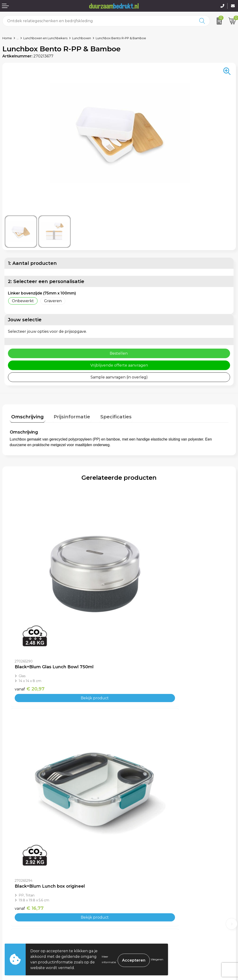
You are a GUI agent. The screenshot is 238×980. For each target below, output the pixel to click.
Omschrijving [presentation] (26, 415)
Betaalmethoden (18, 912)
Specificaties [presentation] (108, 415)
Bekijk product (64, 635)
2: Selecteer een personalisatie (46, 281)
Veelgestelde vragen (141, 849)
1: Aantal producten (32, 263)
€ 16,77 (138, 626)
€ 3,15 (136, 781)
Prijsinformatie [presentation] (67, 415)
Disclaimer (131, 926)
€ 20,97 (30, 626)
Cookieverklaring (137, 912)
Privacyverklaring (138, 919)
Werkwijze (131, 856)
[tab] (26, 416)
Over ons (130, 842)
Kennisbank (132, 863)
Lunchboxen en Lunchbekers (45, 38)
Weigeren (157, 959)
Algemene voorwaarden (144, 905)
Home (7, 38)
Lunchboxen (82, 38)
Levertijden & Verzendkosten (30, 919)
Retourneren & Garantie (25, 926)
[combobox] (99, 21)
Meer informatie (109, 959)
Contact (10, 905)
